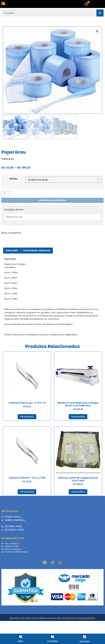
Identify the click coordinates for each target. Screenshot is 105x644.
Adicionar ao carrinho (52, 213)
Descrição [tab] (12, 263)
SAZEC (74, 631)
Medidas (13, 191)
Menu (21, 641)
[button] (97, 44)
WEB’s (93, 631)
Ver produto (27, 429)
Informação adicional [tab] (37, 263)
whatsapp (85, 642)
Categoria (52, 641)
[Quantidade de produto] (6, 206)
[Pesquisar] (100, 25)
